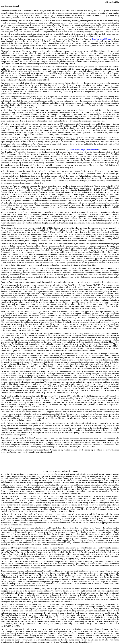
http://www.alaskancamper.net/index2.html (82, 149)
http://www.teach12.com (102, 39)
